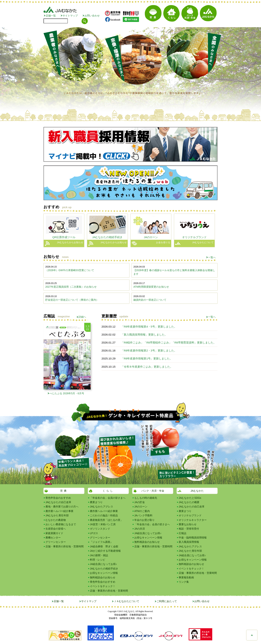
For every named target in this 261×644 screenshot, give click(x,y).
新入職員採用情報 (189, 542)
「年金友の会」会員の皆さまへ (108, 498)
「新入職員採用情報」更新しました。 (144, 335)
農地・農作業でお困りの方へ (62, 507)
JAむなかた (197, 491)
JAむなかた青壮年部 (57, 515)
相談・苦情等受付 (189, 529)
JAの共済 (140, 529)
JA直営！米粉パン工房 (103, 524)
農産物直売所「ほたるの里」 (106, 520)
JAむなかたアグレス (101, 507)
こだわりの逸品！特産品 (104, 515)
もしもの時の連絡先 (146, 498)
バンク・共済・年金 (153, 491)
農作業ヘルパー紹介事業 (59, 511)
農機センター (53, 538)
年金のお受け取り (144, 520)
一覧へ (212, 257)
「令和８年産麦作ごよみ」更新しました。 (147, 367)
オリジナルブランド (190, 515)
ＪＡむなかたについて (127, 601)
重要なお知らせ (188, 524)
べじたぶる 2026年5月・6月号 (67, 393)
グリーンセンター (56, 542)
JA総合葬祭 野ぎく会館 (104, 546)
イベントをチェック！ (103, 586)
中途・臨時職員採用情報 (193, 538)
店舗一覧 (51, 16)
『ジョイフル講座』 (101, 542)
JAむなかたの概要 (189, 502)
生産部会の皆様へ (56, 529)
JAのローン (141, 507)
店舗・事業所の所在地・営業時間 (65, 546)
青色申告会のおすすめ (58, 498)
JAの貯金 (140, 502)
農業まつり (96, 502)
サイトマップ (70, 16)
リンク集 (184, 582)
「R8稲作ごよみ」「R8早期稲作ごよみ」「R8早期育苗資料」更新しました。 (169, 342)
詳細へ (82, 317)
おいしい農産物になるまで (61, 524)
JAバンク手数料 (143, 515)
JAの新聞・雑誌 (99, 555)
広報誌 (183, 533)
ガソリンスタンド (100, 529)
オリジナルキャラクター (193, 520)
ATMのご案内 (142, 511)
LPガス (94, 533)
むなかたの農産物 (56, 520)
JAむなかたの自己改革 (58, 502)
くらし (108, 491)
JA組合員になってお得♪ (103, 564)
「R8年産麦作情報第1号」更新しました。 (147, 358)
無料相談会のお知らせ (103, 577)
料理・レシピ (98, 560)
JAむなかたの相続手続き (104, 569)
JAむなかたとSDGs (190, 498)
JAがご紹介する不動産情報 (105, 551)
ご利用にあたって (167, 601)
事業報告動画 (186, 577)
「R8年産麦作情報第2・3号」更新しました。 (149, 350)
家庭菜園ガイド (54, 533)
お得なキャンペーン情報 (104, 573)
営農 (64, 491)
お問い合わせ (92, 16)
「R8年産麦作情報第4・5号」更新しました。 (149, 327)
